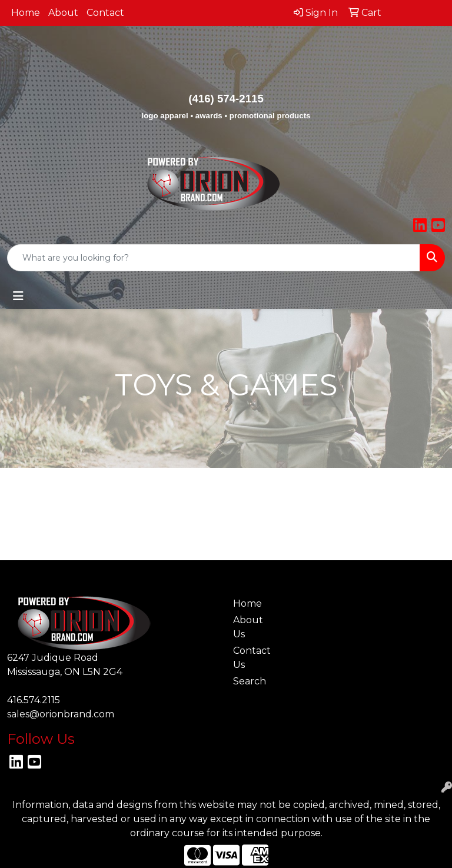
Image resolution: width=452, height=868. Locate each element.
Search (250, 681)
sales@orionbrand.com (61, 714)
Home (26, 13)
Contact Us (252, 658)
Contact (105, 13)
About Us (248, 627)
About (63, 13)
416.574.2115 (34, 700)
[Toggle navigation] (18, 296)
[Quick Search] (214, 258)
